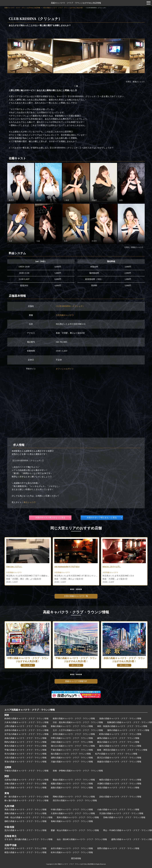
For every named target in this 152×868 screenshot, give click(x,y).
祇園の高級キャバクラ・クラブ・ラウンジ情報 (72, 784)
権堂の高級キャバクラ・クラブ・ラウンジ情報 (25, 852)
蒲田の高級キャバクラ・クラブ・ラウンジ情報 (128, 730)
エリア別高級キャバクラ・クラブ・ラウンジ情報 (30, 710)
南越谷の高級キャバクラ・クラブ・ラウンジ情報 (119, 762)
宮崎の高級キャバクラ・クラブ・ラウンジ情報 (124, 817)
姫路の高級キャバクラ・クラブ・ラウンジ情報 (72, 788)
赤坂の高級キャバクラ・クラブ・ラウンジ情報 (25, 738)
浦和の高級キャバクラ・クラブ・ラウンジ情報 (72, 758)
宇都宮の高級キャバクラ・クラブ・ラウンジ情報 (26, 771)
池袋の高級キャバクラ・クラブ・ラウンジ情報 (120, 719)
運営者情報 (76, 858)
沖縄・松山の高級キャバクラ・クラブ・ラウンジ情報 (28, 817)
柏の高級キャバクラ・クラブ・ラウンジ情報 (71, 754)
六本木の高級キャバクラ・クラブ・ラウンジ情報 (26, 722)
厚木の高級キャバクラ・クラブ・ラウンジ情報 (25, 746)
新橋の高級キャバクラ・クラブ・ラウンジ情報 (72, 726)
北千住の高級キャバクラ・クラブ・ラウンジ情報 (26, 734)
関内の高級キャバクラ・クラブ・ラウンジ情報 (25, 742)
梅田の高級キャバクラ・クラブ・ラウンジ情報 (120, 780)
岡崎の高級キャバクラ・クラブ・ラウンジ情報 (74, 797)
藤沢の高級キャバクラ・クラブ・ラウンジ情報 (120, 746)
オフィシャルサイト (65, 369)
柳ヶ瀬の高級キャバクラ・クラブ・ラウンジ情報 (26, 801)
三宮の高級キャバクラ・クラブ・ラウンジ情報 (25, 788)
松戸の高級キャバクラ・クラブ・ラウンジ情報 (116, 754)
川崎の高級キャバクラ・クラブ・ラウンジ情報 (72, 742)
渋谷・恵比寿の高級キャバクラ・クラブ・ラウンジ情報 (78, 722)
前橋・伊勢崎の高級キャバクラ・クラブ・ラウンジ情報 (78, 771)
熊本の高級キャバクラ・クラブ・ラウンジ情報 (78, 817)
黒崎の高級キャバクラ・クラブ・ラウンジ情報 (25, 813)
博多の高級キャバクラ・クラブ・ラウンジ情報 (25, 810)
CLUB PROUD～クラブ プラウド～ (22, 567)
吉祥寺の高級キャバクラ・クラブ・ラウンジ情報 (26, 730)
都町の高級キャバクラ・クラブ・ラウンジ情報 (25, 821)
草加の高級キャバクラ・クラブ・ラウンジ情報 (25, 762)
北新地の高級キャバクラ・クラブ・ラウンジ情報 (26, 780)
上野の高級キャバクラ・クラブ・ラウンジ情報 (25, 726)
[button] (75, 86)
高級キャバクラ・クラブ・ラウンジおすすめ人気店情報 (76, 3)
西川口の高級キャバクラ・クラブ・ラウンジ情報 (119, 758)
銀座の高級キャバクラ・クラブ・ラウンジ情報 (74, 719)
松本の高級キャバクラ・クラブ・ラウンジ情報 (72, 852)
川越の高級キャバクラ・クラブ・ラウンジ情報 (72, 762)
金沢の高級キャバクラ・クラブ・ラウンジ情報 (72, 848)
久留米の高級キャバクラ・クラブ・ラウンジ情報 (73, 813)
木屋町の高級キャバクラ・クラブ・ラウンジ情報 (119, 784)
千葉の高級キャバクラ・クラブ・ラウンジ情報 (72, 750)
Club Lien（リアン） (64, 567)
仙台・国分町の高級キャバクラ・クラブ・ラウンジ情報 (82, 839)
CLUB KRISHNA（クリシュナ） (70, 306)
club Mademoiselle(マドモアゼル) (117, 567)
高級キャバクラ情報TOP (76, 681)
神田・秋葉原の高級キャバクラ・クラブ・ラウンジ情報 (122, 726)
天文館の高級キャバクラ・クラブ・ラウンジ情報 (121, 813)
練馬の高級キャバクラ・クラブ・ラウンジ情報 (118, 738)
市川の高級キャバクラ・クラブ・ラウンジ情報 (25, 754)
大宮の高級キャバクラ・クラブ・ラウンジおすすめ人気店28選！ (63, 8)
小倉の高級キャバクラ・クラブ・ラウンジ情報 (118, 810)
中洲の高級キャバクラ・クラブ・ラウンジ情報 (72, 810)
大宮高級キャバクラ (65, 315)
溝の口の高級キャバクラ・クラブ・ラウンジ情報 (73, 746)
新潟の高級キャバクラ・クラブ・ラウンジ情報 (25, 848)
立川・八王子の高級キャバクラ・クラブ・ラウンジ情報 (78, 730)
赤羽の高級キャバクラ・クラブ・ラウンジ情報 (74, 734)
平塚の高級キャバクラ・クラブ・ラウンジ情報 (25, 750)
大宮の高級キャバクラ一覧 (76, 596)
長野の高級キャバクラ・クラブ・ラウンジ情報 (118, 848)
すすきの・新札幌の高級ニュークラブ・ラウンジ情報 (28, 839)
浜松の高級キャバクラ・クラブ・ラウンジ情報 (120, 797)
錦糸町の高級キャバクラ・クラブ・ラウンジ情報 (26, 719)
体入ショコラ (30, 502)
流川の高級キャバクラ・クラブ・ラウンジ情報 (25, 830)
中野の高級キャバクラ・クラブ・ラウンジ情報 (72, 738)
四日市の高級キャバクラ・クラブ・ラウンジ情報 (75, 801)
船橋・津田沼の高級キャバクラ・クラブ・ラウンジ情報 (122, 750)
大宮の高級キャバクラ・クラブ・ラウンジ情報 (25, 758)
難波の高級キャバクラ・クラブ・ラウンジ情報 (74, 780)
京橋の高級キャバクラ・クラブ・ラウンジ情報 (25, 784)
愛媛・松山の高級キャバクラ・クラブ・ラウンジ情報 (75, 830)
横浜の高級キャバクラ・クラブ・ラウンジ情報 (118, 742)
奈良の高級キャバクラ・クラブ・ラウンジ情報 (118, 788)
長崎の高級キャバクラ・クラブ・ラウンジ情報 (72, 821)
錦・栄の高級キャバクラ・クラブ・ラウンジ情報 (26, 797)
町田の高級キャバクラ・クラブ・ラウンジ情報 (120, 734)
